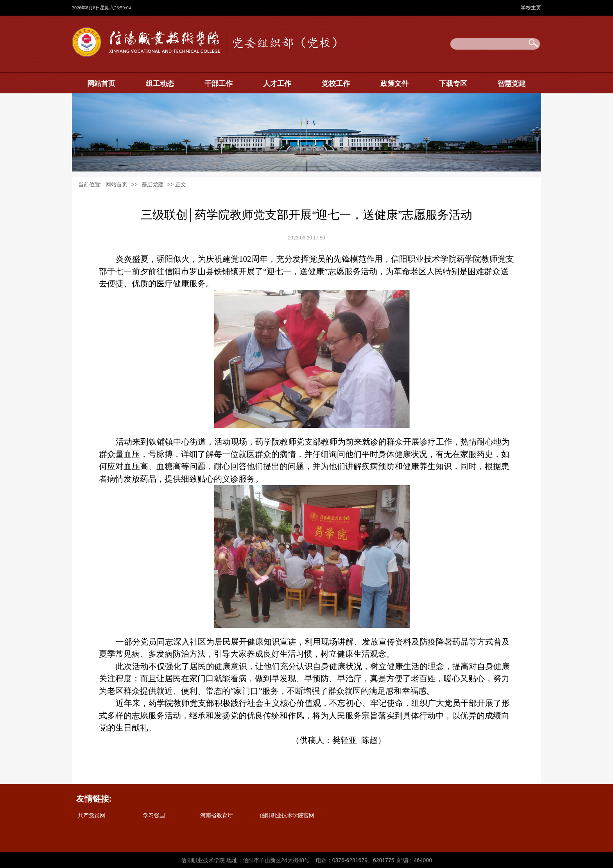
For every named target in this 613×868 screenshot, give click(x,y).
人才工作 (277, 84)
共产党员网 (91, 815)
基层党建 (152, 184)
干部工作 (219, 84)
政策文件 (394, 84)
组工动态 (160, 84)
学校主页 (531, 8)
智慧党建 (512, 84)
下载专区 (453, 84)
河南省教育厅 (217, 815)
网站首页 (101, 84)
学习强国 (154, 815)
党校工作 (336, 84)
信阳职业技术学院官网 (287, 815)
